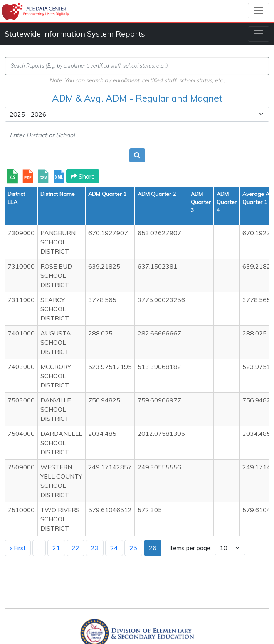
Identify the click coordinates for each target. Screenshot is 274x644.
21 (56, 548)
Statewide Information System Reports (75, 34)
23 (95, 548)
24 (114, 548)
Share (83, 176)
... (39, 548)
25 (133, 548)
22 (76, 548)
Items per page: (190, 548)
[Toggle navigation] (259, 11)
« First (18, 548)
